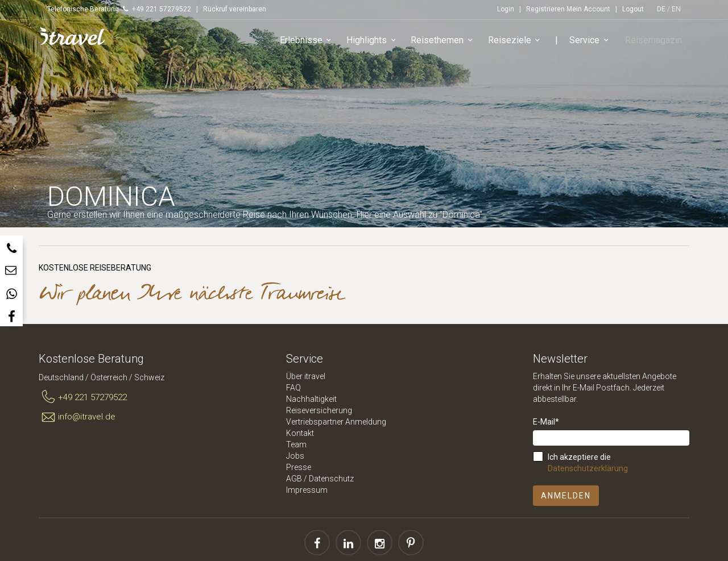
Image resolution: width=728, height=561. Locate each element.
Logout (633, 9)
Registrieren (545, 9)
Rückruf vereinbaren (235, 9)
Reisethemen (447, 42)
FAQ (293, 388)
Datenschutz (331, 479)
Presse (299, 467)
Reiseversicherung (319, 410)
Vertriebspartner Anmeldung (336, 422)
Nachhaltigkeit (311, 399)
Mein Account (588, 9)
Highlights (376, 42)
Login (506, 9)
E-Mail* (546, 422)
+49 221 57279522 (83, 397)
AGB (294, 479)
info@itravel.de (77, 417)
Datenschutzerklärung (588, 468)
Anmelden (566, 496)
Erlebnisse (310, 42)
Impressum (307, 490)
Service (594, 42)
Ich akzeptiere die (588, 463)
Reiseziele (519, 42)
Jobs (295, 456)
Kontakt (300, 433)
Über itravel (306, 376)
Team (296, 444)
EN (676, 9)
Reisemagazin (655, 42)
